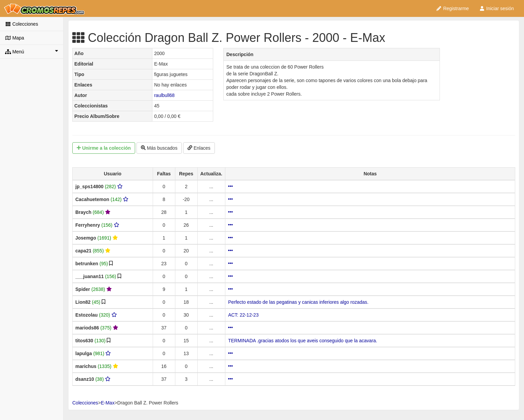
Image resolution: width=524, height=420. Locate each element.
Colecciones (22, 24)
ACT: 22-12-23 (243, 315)
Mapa (15, 38)
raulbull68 (164, 95)
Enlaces (199, 148)
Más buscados (159, 148)
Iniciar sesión (496, 8)
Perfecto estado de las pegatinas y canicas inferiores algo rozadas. (298, 302)
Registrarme (452, 8)
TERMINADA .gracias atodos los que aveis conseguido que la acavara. (303, 341)
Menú (32, 51)
